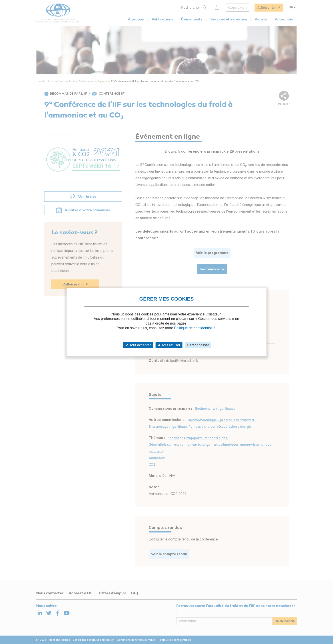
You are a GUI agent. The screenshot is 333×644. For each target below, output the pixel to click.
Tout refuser (169, 345)
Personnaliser (198, 345)
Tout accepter (138, 345)
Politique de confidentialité (195, 328)
